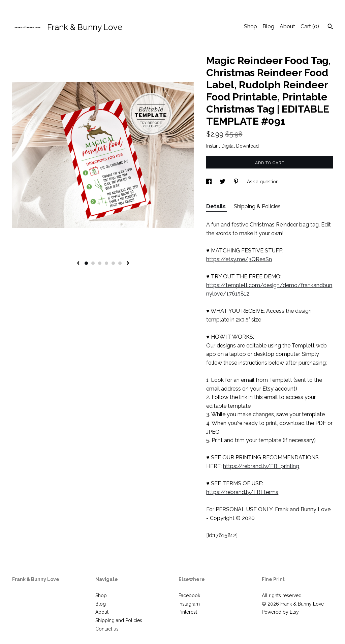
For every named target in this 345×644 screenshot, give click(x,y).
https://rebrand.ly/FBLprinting (261, 466)
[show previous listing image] (78, 264)
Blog (268, 26)
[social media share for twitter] (223, 182)
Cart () (310, 26)
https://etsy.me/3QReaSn (239, 259)
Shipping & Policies (257, 206)
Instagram (189, 604)
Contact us (107, 629)
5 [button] (113, 263)
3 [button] (100, 263)
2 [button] (93, 263)
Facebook (189, 595)
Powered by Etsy (280, 612)
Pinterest (188, 612)
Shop (250, 26)
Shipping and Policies (119, 620)
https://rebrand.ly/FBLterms (242, 492)
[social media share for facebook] (210, 182)
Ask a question (263, 182)
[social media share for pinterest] (237, 182)
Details (217, 206)
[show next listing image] (128, 264)
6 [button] (120, 263)
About (287, 26)
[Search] (330, 27)
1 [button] (86, 263)
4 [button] (106, 263)
